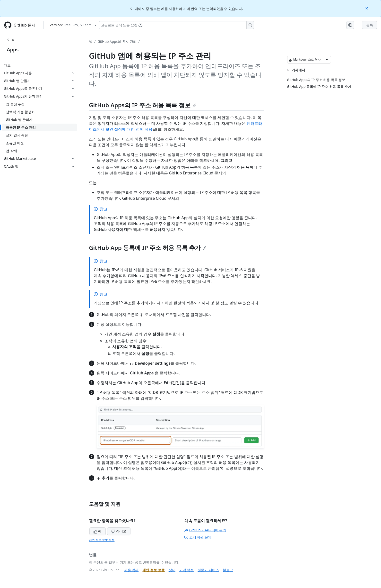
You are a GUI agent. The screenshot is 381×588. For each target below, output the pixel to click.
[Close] (367, 8)
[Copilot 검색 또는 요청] (176, 25)
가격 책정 (187, 570)
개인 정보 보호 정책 (102, 540)
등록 (370, 25)
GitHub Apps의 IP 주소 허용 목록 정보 (143, 105)
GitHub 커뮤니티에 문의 (205, 530)
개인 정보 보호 (153, 570)
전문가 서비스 (208, 570)
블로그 (228, 570)
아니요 (119, 531)
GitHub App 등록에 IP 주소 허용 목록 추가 (148, 248)
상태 (172, 570)
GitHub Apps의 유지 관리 (117, 41)
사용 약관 (131, 570)
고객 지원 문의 (198, 537)
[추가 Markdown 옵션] (327, 60)
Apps (13, 50)
